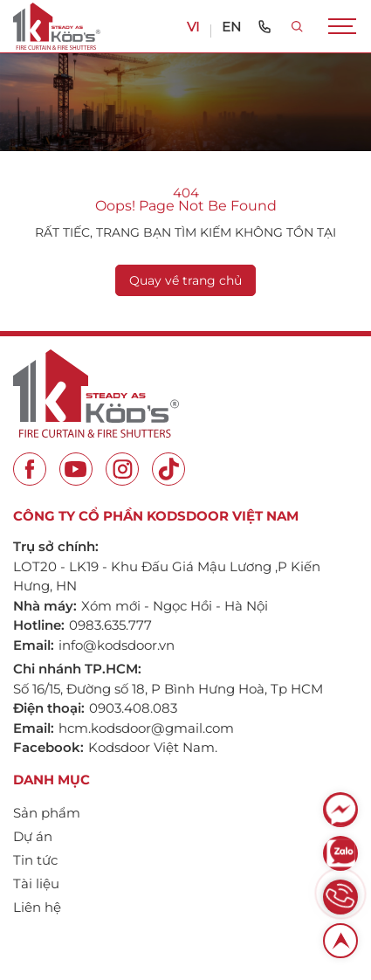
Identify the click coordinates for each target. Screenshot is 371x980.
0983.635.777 (110, 625)
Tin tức (35, 860)
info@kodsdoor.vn (117, 645)
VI (193, 27)
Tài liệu (36, 883)
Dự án (33, 836)
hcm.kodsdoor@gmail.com (146, 728)
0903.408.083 (133, 708)
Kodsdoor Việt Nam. (153, 747)
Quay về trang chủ (185, 280)
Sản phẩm (47, 813)
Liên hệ (37, 907)
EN (231, 27)
